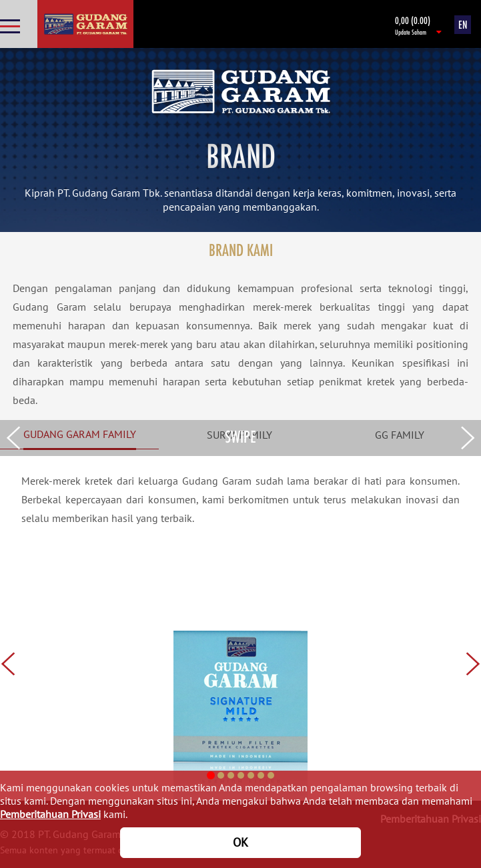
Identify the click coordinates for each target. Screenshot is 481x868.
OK (240, 842)
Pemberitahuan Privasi (50, 814)
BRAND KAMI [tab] (241, 250)
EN (463, 25)
